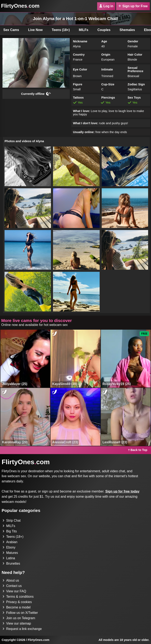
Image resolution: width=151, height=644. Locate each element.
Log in (106, 6)
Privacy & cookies (17, 602)
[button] (28, 166)
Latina (9, 558)
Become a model (17, 607)
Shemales (127, 30)
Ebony (9, 547)
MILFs (84, 30)
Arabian (10, 542)
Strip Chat (12, 521)
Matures (10, 553)
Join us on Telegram (19, 618)
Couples (104, 30)
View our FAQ (14, 591)
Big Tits (10, 531)
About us (11, 580)
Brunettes (11, 563)
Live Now (35, 30)
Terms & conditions (18, 597)
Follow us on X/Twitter (21, 613)
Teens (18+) (61, 30)
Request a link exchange (22, 629)
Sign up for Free (133, 6)
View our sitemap (17, 623)
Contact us (12, 586)
